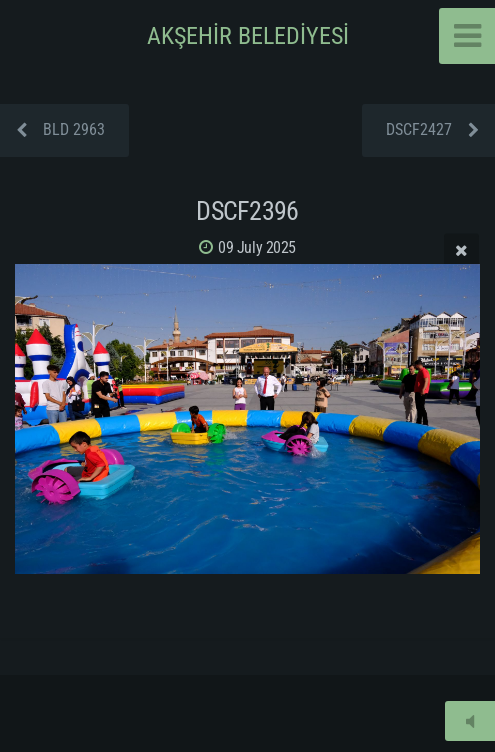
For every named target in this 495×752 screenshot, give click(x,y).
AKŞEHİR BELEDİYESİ (248, 36)
